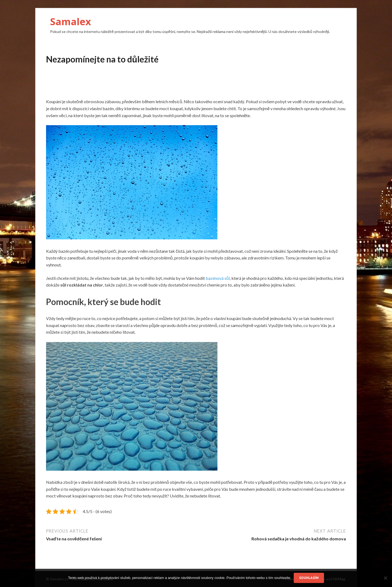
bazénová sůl (218, 278)
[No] (385, 578)
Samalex (71, 22)
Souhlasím (309, 578)
